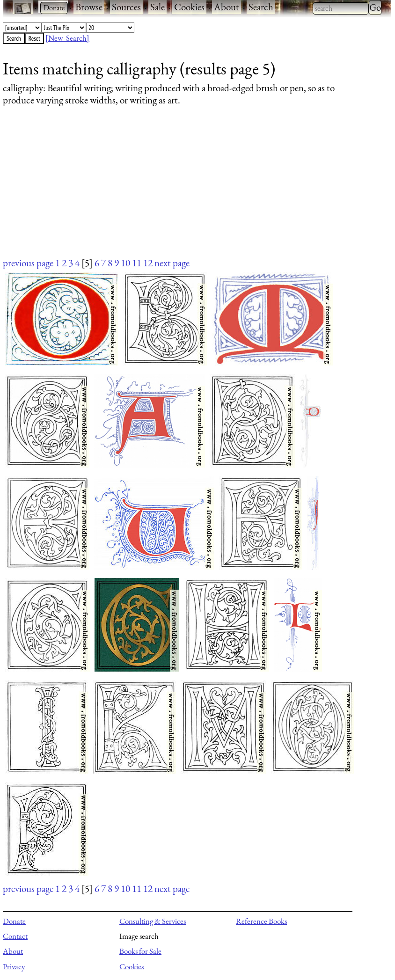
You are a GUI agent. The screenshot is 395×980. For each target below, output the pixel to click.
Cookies (189, 7)
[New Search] (67, 38)
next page (172, 263)
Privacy (14, 966)
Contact (15, 936)
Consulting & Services (153, 921)
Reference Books (261, 921)
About (227, 7)
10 (125, 263)
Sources (126, 7)
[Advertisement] (191, 190)
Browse (89, 7)
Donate (14, 921)
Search (261, 7)
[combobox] (341, 8)
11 (137, 263)
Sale (157, 7)
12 (148, 263)
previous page (28, 263)
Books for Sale (140, 951)
